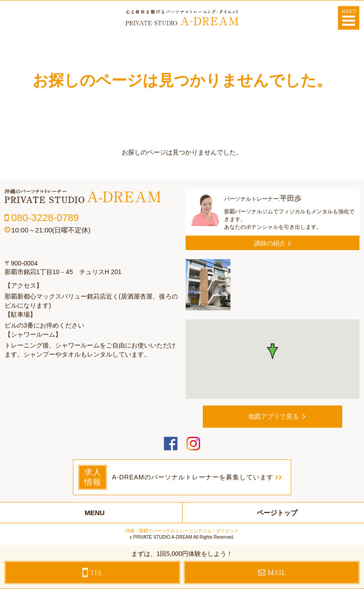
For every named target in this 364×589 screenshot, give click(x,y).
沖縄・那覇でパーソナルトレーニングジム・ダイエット (182, 531)
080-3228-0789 (45, 218)
